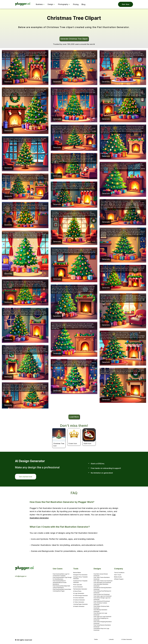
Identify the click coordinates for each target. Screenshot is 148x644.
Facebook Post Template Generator (80, 582)
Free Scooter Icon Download (102, 594)
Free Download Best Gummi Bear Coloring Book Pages (62, 590)
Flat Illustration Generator (80, 589)
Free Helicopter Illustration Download (101, 585)
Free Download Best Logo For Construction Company (61, 575)
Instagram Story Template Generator (80, 578)
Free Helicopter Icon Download (102, 582)
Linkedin (111, 639)
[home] (23, 4)
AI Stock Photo (77, 591)
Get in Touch (118, 575)
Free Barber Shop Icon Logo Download (101, 629)
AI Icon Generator (78, 587)
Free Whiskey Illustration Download (100, 611)
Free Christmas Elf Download (102, 601)
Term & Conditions (119, 573)
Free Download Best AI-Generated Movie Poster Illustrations (60, 582)
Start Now (126, 4)
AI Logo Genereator (79, 593)
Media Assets (118, 577)
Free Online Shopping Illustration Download (103, 622)
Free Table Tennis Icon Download (103, 581)
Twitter (96, 639)
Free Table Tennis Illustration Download (102, 578)
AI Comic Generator (79, 598)
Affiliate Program (119, 579)
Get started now (26, 477)
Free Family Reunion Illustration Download (102, 626)
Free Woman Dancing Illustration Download (103, 588)
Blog (83, 4)
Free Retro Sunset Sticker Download (101, 575)
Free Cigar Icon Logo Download (102, 617)
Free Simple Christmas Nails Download (101, 607)
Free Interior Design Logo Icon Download (102, 599)
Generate (8, 82)
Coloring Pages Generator (80, 604)
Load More (74, 417)
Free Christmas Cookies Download (100, 604)
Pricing (76, 4)
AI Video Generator (127, 639)
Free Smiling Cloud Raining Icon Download (102, 592)
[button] (41, 4)
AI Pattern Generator (79, 606)
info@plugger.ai (21, 576)
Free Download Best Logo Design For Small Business (62, 578)
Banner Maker (77, 573)
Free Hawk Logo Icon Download (103, 596)
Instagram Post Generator (80, 575)
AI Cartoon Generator (79, 600)
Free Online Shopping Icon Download (101, 619)
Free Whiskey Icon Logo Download (100, 614)
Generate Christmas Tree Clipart (74, 39)
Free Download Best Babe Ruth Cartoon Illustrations (61, 587)
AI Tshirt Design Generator (81, 596)
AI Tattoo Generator (79, 602)
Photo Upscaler (78, 585)
